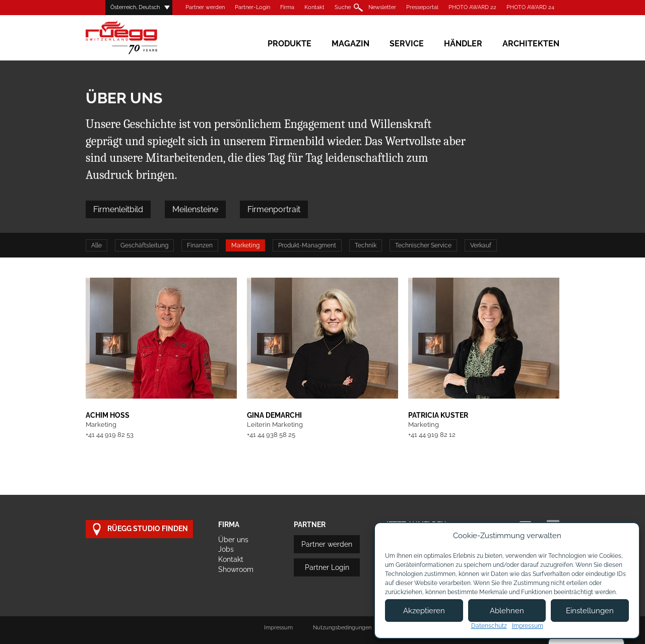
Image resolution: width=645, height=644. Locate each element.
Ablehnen (507, 611)
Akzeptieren (424, 611)
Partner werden (205, 7)
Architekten (531, 44)
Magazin (350, 44)
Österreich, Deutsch (135, 7)
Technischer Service (423, 245)
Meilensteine (195, 209)
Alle (96, 245)
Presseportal (422, 7)
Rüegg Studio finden (139, 529)
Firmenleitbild (118, 209)
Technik (366, 245)
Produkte (289, 44)
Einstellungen (590, 611)
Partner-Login (252, 7)
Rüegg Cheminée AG (136, 38)
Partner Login (327, 567)
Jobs (226, 549)
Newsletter (382, 7)
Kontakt (314, 7)
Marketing (245, 245)
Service (407, 44)
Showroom (236, 569)
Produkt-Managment (307, 245)
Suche (343, 7)
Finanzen (200, 245)
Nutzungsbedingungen (342, 628)
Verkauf (481, 245)
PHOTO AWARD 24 (530, 7)
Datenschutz (489, 626)
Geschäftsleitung (144, 245)
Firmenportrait (274, 209)
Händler (463, 44)
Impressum (278, 628)
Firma (287, 7)
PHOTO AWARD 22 (472, 7)
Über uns (233, 540)
